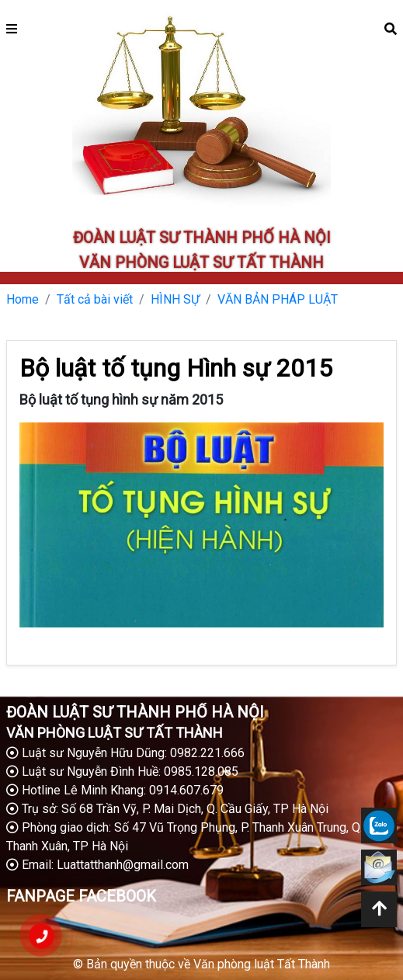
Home (23, 299)
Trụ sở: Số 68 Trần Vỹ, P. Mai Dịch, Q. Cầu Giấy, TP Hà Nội (167, 809)
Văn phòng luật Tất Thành (262, 964)
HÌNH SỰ (175, 299)
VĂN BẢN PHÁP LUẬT (278, 299)
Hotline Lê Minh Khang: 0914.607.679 (115, 790)
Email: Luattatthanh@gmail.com (97, 865)
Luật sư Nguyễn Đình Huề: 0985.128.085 (122, 771)
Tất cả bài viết (95, 299)
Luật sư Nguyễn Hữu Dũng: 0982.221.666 (125, 753)
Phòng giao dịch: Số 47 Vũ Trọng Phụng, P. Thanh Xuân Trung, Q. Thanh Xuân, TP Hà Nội (184, 837)
